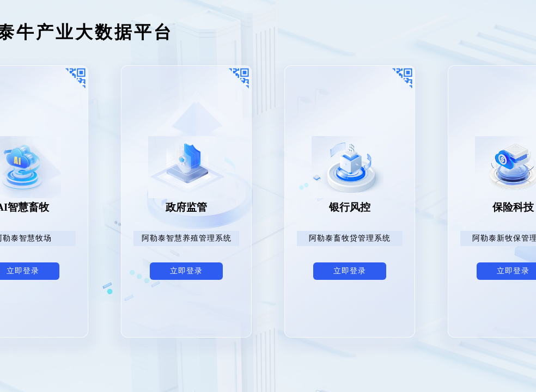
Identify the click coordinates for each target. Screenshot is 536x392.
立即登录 (186, 271)
